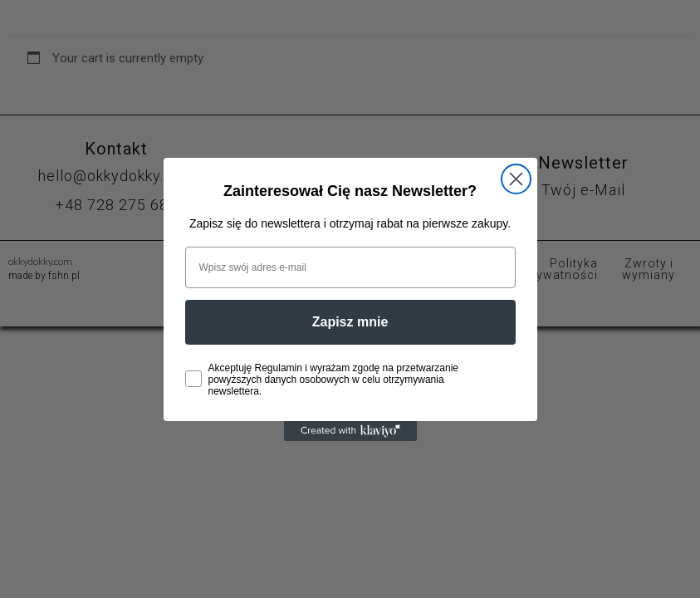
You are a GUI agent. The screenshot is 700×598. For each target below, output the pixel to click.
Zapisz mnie (350, 322)
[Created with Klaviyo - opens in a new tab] (350, 431)
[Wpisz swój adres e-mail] (350, 267)
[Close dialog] (516, 179)
